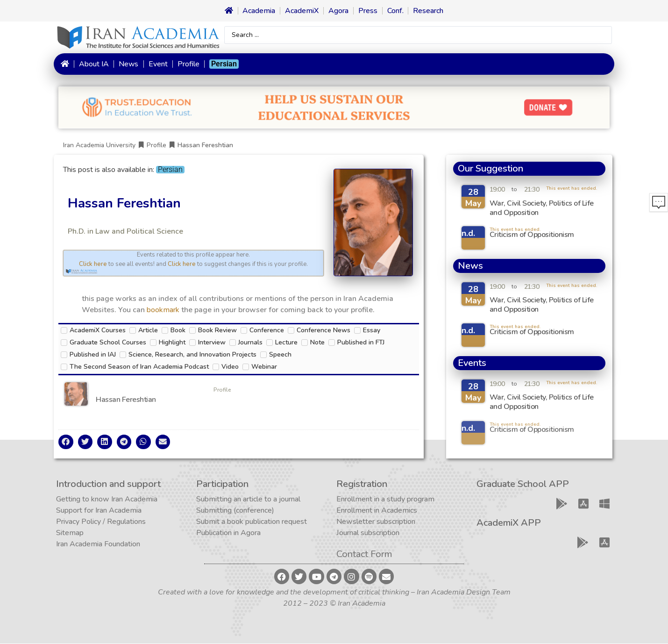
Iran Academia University (99, 145)
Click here (93, 264)
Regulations (126, 522)
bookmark (163, 310)
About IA (94, 64)
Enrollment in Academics (377, 511)
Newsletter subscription (376, 522)
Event (158, 64)
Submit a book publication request (252, 522)
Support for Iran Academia (99, 511)
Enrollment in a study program (385, 500)
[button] (66, 442)
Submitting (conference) (235, 511)
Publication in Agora (228, 533)
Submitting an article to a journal (248, 500)
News (129, 64)
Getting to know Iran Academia (107, 500)
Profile (188, 64)
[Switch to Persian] (224, 64)
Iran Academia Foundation (98, 544)
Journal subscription (368, 533)
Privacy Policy (78, 522)
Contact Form (364, 555)
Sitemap (70, 533)
